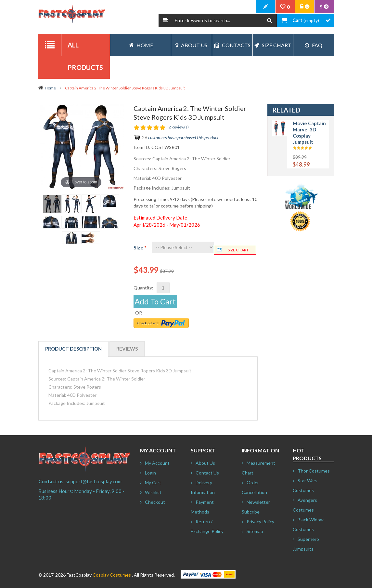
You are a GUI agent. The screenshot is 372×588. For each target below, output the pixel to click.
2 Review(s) (179, 127)
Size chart (238, 250)
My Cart (153, 482)
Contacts (232, 45)
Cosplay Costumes (112, 575)
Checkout (155, 502)
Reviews (127, 349)
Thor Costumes (314, 471)
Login (150, 473)
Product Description (73, 349)
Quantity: (143, 288)
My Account (157, 463)
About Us (191, 45)
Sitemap (255, 531)
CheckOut (266, 7)
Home (50, 88)
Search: (166, 20)
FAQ (314, 45)
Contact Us (207, 473)
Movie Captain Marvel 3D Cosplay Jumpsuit (309, 133)
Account (305, 7)
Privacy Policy (260, 521)
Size (140, 247)
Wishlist (153, 492)
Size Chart (273, 45)
